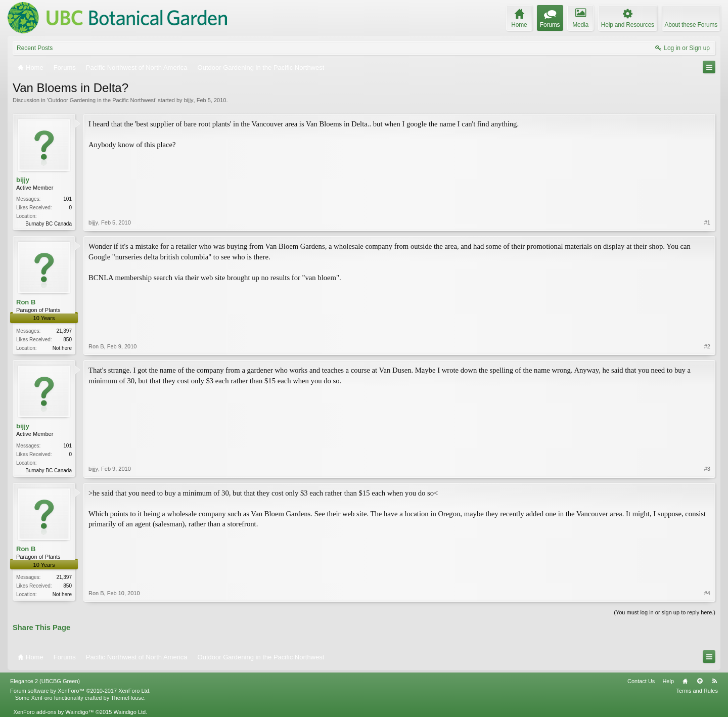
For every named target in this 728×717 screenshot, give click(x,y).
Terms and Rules (697, 691)
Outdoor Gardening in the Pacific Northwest (102, 100)
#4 (707, 593)
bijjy (189, 100)
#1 (707, 222)
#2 (707, 346)
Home (685, 681)
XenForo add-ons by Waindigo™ (53, 712)
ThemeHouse (127, 698)
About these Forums (691, 25)
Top (700, 681)
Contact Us (641, 681)
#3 (707, 469)
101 (67, 199)
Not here (62, 348)
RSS (714, 681)
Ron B (26, 302)
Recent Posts (35, 48)
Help (668, 681)
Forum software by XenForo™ (80, 691)
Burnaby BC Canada (49, 224)
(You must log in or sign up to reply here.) (665, 612)
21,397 (64, 331)
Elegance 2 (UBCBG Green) (45, 681)
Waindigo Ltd (129, 712)
